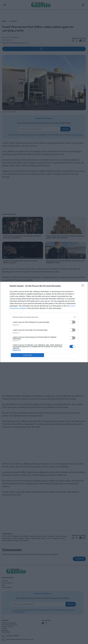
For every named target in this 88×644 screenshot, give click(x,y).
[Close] (84, 286)
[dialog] (44, 322)
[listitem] (44, 317)
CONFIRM (27, 355)
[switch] (72, 322)
